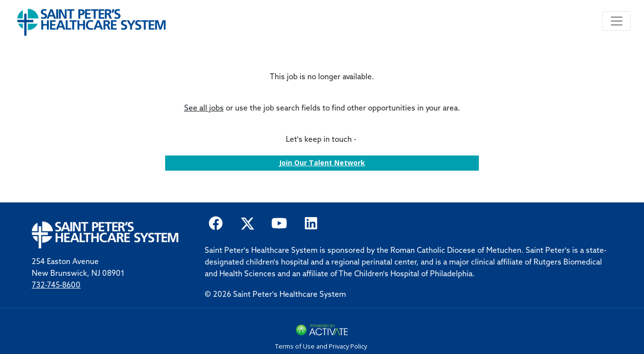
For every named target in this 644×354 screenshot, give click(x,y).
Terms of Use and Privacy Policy (321, 346)
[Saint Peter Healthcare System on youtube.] (279, 222)
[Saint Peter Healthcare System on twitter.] (247, 222)
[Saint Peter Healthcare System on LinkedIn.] (311, 222)
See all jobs (204, 109)
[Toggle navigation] (617, 21)
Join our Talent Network (322, 163)
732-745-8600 (56, 286)
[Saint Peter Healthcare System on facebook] (216, 222)
